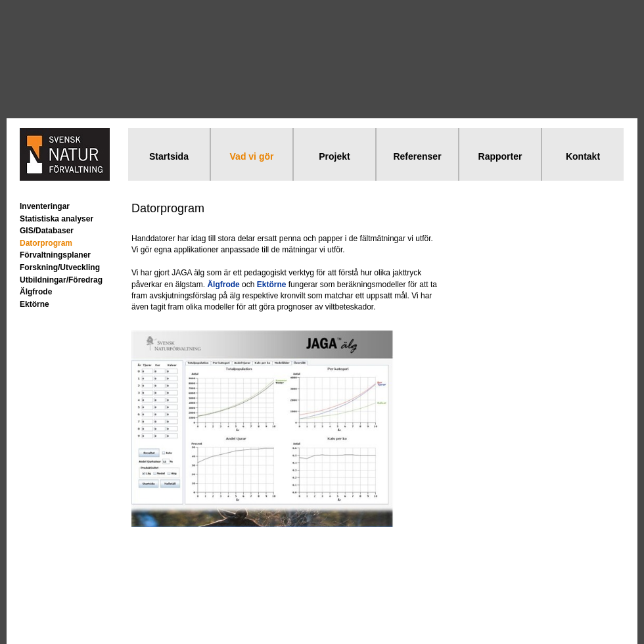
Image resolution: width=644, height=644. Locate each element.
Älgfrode (36, 292)
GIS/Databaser (47, 231)
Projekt (334, 156)
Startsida (169, 156)
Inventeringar (45, 206)
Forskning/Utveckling (60, 267)
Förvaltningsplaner (55, 255)
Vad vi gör (252, 156)
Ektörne (34, 304)
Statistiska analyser (57, 219)
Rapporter (500, 156)
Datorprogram (46, 243)
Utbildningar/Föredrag (61, 280)
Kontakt (583, 156)
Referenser (417, 156)
